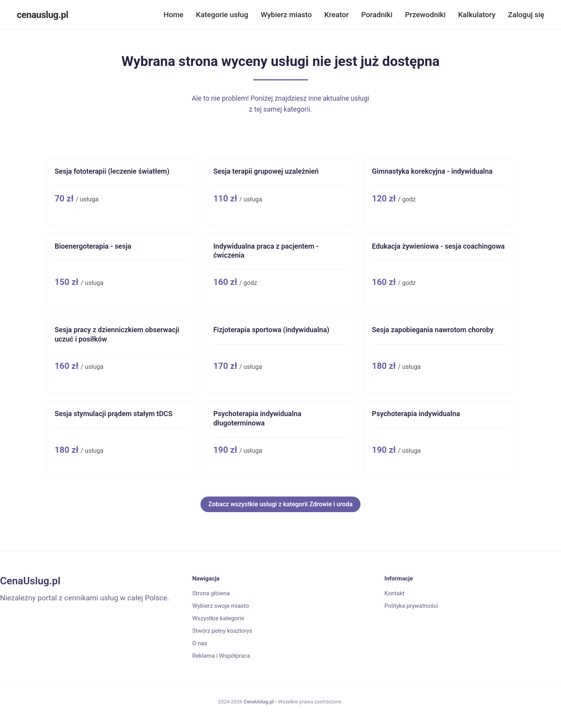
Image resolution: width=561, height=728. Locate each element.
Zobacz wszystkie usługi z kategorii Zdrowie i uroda (280, 504)
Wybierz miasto (286, 15)
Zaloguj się (526, 15)
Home (173, 15)
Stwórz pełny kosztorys (222, 631)
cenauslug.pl (43, 15)
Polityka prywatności (411, 606)
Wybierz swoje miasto (221, 606)
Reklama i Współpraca (221, 656)
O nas (200, 643)
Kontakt (394, 593)
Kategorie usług (222, 15)
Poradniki (377, 15)
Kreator (336, 15)
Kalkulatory (477, 15)
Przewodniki (425, 15)
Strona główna (211, 593)
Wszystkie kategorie (218, 618)
